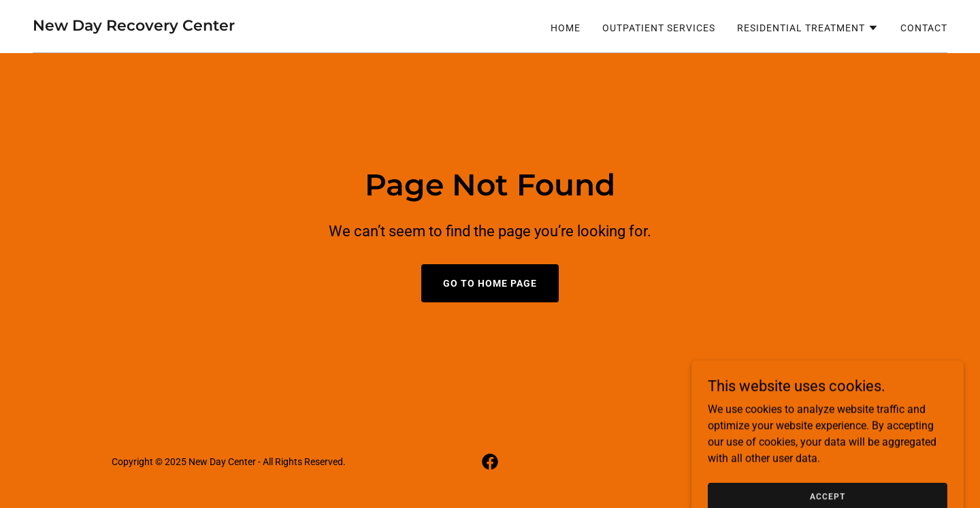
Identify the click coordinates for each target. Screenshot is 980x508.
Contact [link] (924, 28)
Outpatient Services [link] (659, 28)
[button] (808, 28)
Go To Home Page (490, 283)
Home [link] (566, 28)
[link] (134, 27)
